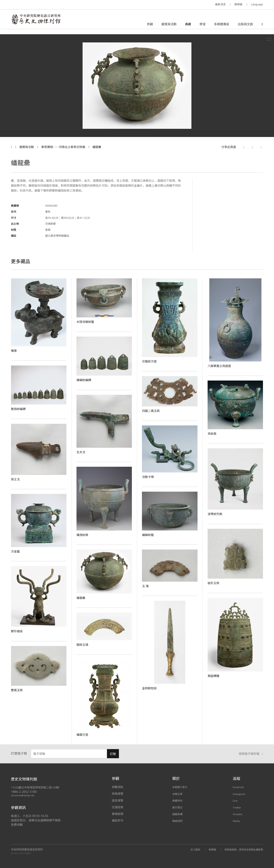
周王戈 (16, 479)
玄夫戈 (81, 452)
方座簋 (16, 551)
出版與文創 (245, 25)
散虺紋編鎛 (19, 409)
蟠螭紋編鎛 (85, 380)
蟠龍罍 (97, 147)
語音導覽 (118, 800)
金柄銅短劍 (150, 688)
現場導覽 (118, 794)
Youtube (238, 814)
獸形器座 (18, 631)
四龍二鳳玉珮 (152, 411)
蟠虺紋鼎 (83, 535)
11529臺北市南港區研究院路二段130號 (37, 787)
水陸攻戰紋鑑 (86, 322)
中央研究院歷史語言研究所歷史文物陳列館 (41, 22)
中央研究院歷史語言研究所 (27, 850)
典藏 (188, 25)
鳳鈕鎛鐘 (214, 676)
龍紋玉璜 (83, 644)
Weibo (237, 820)
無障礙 (238, 4)
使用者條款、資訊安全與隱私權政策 (242, 849)
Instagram (240, 794)
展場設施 (118, 814)
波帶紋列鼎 (216, 514)
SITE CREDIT (25, 853)
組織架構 (178, 814)
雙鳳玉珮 (18, 690)
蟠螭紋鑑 (149, 535)
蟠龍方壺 (83, 734)
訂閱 (113, 754)
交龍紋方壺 (150, 361)
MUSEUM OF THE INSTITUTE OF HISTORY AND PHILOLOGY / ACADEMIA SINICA (49, 5)
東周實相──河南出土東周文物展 (63, 147)
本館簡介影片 (181, 787)
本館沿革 (178, 794)
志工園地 (190, 849)
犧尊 (14, 350)
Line (236, 800)
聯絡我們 (178, 820)
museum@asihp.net (23, 795)
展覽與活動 (169, 25)
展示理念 (178, 807)
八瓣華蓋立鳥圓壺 (221, 366)
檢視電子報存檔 (251, 754)
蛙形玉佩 (214, 583)
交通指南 (118, 807)
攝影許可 (118, 820)
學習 (202, 25)
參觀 (150, 25)
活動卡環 (149, 477)
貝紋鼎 (213, 433)
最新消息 (220, 4)
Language (257, 4)
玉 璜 (146, 586)
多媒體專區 (222, 25)
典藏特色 (178, 800)
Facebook (239, 787)
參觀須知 (118, 787)
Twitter (238, 807)
